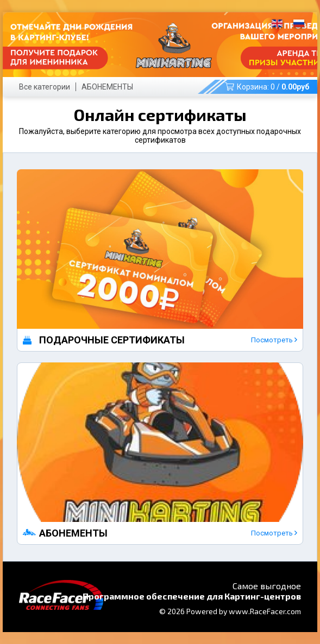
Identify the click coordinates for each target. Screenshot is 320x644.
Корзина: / (267, 87)
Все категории (45, 87)
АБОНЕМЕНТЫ (107, 87)
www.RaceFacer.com (265, 611)
